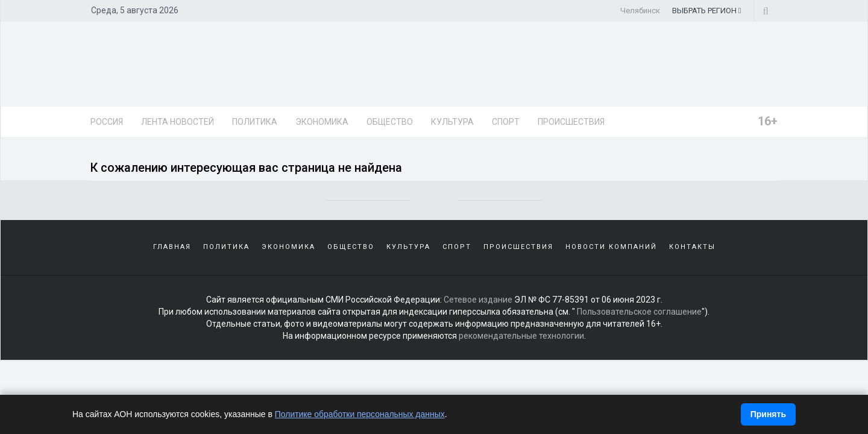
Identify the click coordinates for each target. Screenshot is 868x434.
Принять (768, 414)
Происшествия (571, 122)
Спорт (506, 122)
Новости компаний (611, 247)
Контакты (692, 247)
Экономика (322, 122)
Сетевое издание (478, 300)
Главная (172, 247)
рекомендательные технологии (521, 336)
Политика (255, 122)
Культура (452, 122)
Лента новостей (178, 122)
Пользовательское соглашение (639, 312)
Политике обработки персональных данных (360, 414)
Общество (390, 122)
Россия (107, 122)
